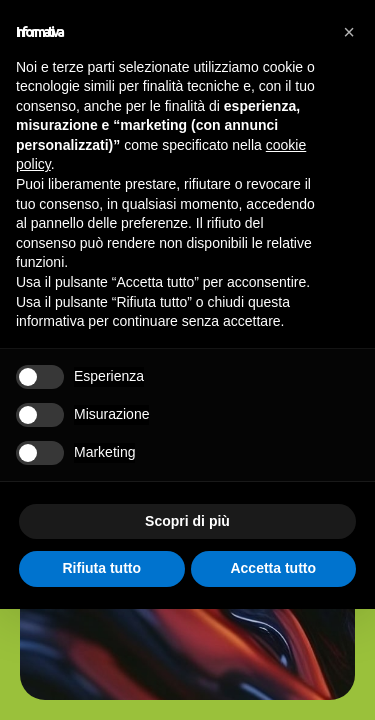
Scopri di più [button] (187, 521)
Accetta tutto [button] (273, 568)
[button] (349, 32)
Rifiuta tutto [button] (101, 568)
